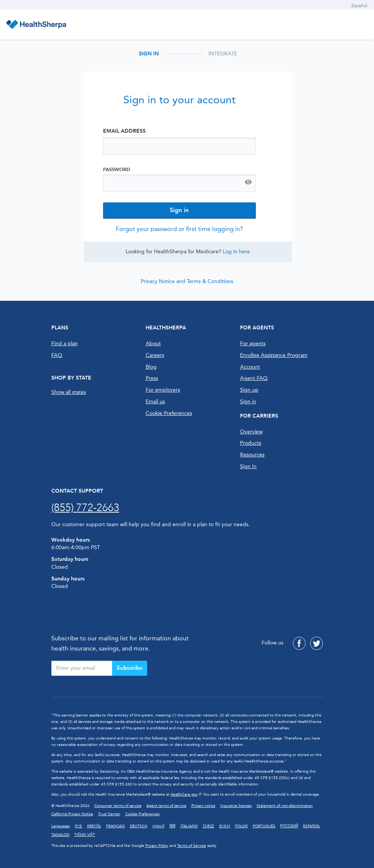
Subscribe (130, 668)
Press (152, 378)
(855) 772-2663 (85, 507)
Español (359, 6)
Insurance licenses (236, 806)
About (153, 344)
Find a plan (65, 344)
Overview (251, 432)
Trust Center (109, 814)
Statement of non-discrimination (285, 806)
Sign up (249, 390)
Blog (151, 367)
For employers (163, 390)
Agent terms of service (166, 806)
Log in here (236, 252)
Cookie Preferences (169, 413)
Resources (252, 455)
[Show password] (248, 183)
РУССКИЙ (289, 826)
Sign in (248, 402)
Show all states (69, 392)
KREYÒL (94, 826)
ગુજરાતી (158, 826)
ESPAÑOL (312, 826)
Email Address (124, 131)
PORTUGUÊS (264, 826)
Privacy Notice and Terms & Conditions (187, 281)
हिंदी (172, 826)
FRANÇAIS (115, 826)
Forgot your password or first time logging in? (179, 229)
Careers (155, 355)
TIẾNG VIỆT (85, 835)
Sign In (248, 466)
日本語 (208, 826)
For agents (253, 344)
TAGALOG (60, 835)
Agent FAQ (254, 378)
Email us (155, 402)
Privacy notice (203, 806)
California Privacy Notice (72, 814)
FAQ (57, 355)
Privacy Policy (157, 846)
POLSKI (242, 826)
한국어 (225, 826)
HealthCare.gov (184, 795)
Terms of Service (192, 846)
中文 (78, 826)
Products (251, 443)
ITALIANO (189, 826)
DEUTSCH (139, 826)
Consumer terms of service (118, 806)
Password (117, 169)
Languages (61, 826)
